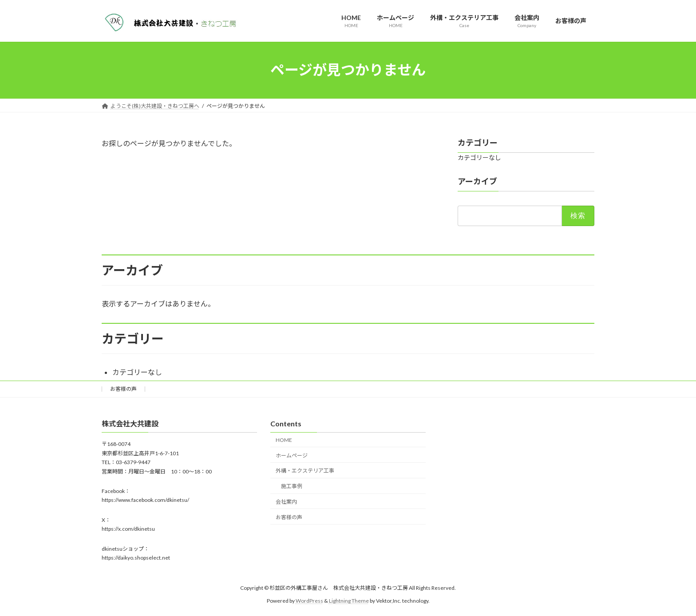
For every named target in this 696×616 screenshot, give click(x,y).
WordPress (309, 601)
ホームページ (292, 455)
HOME (284, 440)
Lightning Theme (349, 601)
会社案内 (286, 502)
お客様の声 (123, 389)
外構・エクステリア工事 (305, 471)
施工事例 (292, 486)
